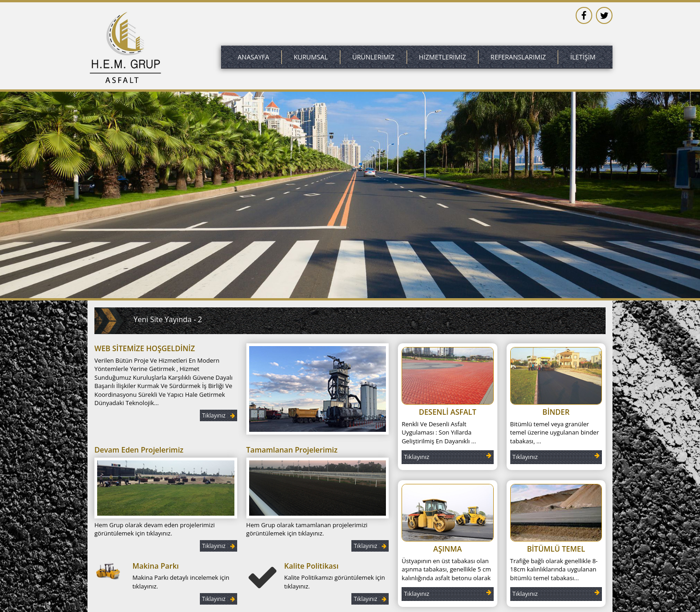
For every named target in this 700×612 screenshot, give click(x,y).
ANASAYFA (254, 57)
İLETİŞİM (583, 57)
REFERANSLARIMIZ (518, 57)
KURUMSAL (311, 57)
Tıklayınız (219, 415)
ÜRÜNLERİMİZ (373, 57)
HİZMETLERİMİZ (443, 57)
